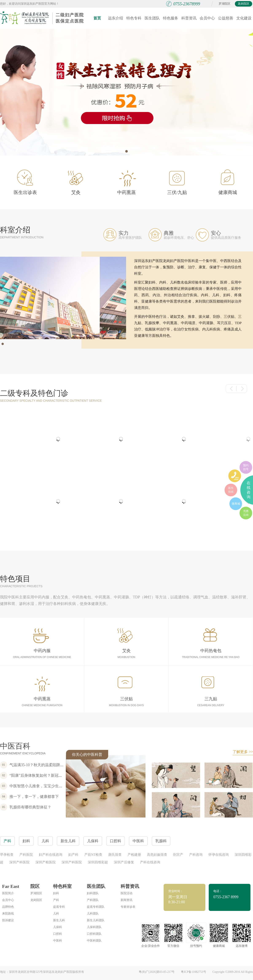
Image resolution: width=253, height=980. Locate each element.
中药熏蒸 (127, 183)
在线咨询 (249, 490)
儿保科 (58, 927)
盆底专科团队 (96, 907)
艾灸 (75, 183)
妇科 (56, 893)
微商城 (236, 504)
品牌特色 (8, 907)
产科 (56, 900)
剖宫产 (178, 855)
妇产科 (73, 855)
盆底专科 (59, 907)
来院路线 (8, 914)
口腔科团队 (94, 934)
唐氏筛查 (115, 855)
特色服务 (171, 18)
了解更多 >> (243, 752)
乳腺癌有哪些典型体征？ (30, 807)
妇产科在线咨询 (51, 855)
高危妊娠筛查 (157, 855)
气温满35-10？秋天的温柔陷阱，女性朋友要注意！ (52, 765)
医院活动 (126, 893)
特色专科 (134, 18)
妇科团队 (93, 893)
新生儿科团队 (96, 920)
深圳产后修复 (124, 862)
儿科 (56, 914)
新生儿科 (59, 920)
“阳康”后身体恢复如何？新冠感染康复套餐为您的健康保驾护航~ (63, 775)
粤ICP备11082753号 (193, 972)
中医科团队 (94, 941)
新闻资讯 (126, 900)
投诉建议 (8, 920)
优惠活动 (246, 513)
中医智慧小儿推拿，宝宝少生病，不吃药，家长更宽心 (55, 786)
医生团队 (152, 18)
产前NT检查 (93, 855)
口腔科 (58, 934)
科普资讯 (189, 18)
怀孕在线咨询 (219, 855)
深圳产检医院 (46, 862)
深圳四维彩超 (98, 862)
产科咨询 (196, 855)
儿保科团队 (94, 927)
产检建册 (134, 855)
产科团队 (93, 900)
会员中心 (207, 18)
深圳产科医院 (19, 862)
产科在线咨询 (150, 862)
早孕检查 (7, 855)
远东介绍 (116, 18)
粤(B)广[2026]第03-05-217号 (157, 972)
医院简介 (8, 893)
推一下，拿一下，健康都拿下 (34, 797)
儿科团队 (93, 914)
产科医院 (26, 855)
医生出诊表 (25, 182)
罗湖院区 (225, 4)
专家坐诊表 (128, 907)
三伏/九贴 (177, 183)
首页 (97, 18)
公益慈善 (226, 18)
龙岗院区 (244, 4)
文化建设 (244, 18)
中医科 (58, 941)
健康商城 (228, 182)
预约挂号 (246, 467)
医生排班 (231, 490)
